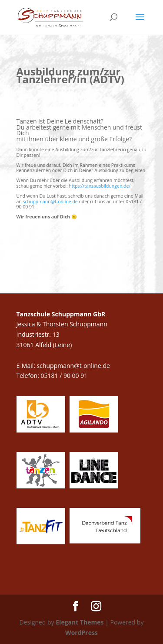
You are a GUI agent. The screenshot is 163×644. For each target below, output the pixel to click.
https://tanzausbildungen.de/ (100, 186)
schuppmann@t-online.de (50, 202)
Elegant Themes (80, 622)
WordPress (81, 633)
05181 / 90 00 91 (65, 376)
